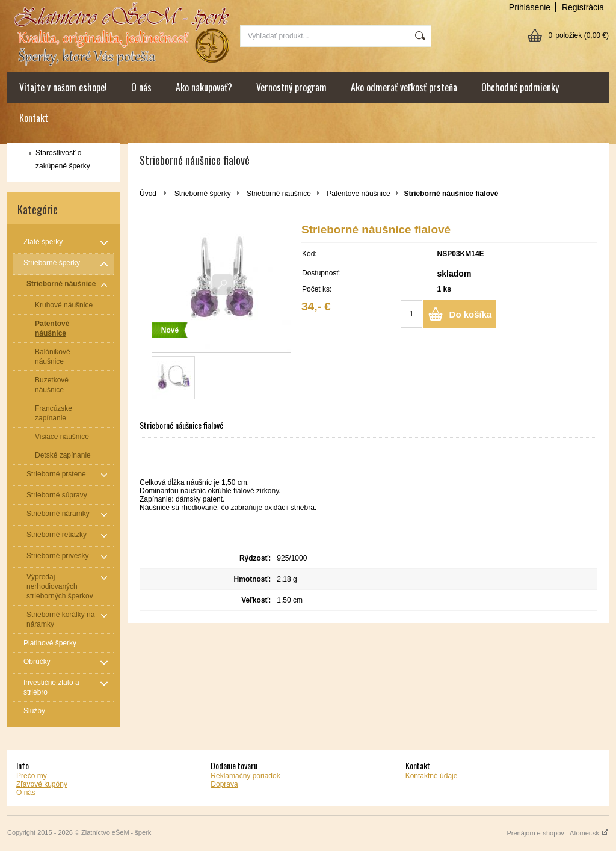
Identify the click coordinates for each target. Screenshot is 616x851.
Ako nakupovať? (204, 87)
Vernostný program (291, 87)
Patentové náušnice (358, 194)
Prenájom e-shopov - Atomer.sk (558, 833)
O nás (141, 87)
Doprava (224, 784)
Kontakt (34, 118)
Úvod (148, 194)
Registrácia (583, 7)
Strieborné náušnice (279, 194)
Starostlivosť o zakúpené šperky (63, 159)
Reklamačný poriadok (245, 776)
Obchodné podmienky (520, 87)
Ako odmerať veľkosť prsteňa (404, 87)
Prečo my (32, 776)
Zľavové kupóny (42, 784)
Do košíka (471, 314)
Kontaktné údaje (432, 776)
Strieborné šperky (203, 194)
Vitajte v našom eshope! (63, 87)
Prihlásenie (530, 7)
